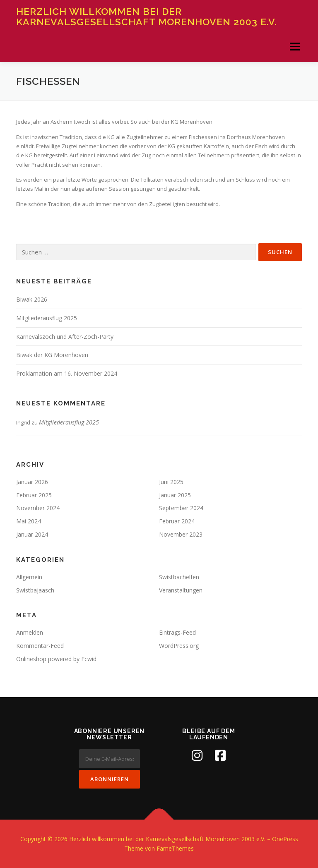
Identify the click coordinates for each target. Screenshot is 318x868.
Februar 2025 (34, 495)
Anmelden (30, 632)
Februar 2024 (177, 521)
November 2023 (181, 534)
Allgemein (29, 577)
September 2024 (181, 508)
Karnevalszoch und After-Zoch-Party (65, 337)
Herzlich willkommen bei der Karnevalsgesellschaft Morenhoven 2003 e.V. (147, 16)
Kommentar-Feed (40, 646)
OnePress (285, 839)
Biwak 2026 (32, 299)
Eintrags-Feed (177, 632)
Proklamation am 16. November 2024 (67, 373)
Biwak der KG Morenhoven (52, 355)
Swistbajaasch (35, 590)
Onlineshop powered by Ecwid (56, 659)
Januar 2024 (32, 534)
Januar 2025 (175, 495)
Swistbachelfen (179, 577)
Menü (295, 46)
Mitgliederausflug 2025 (47, 318)
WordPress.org (179, 646)
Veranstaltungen (181, 590)
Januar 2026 (32, 482)
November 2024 (38, 508)
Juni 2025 (171, 482)
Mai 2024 (29, 521)
